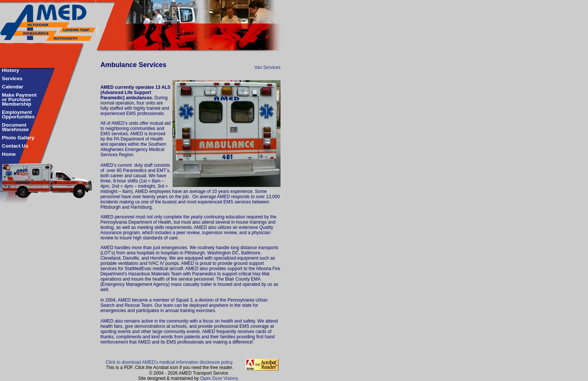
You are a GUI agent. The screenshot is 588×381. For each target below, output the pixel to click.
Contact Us (15, 146)
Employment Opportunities (18, 114)
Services (12, 78)
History (10, 70)
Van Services (267, 67)
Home (9, 154)
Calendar (13, 87)
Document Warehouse (15, 127)
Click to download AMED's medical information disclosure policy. (170, 362)
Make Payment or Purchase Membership (19, 99)
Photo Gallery (18, 138)
